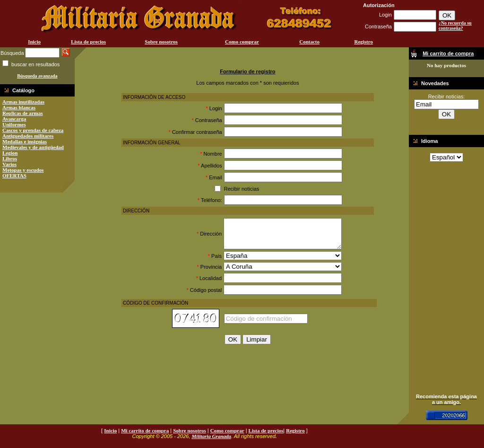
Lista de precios (88, 42)
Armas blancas (19, 107)
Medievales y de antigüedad (33, 147)
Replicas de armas (23, 113)
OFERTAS (14, 176)
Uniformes (14, 124)
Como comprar (242, 42)
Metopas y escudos (23, 170)
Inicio (34, 42)
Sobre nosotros (161, 42)
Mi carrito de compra (145, 430)
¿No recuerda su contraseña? (455, 26)
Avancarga (14, 119)
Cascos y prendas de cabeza (33, 130)
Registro (363, 42)
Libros (10, 158)
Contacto (309, 42)
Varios (9, 164)
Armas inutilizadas (23, 102)
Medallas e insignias (25, 141)
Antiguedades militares (28, 136)
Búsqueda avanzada (37, 76)
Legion (10, 153)
